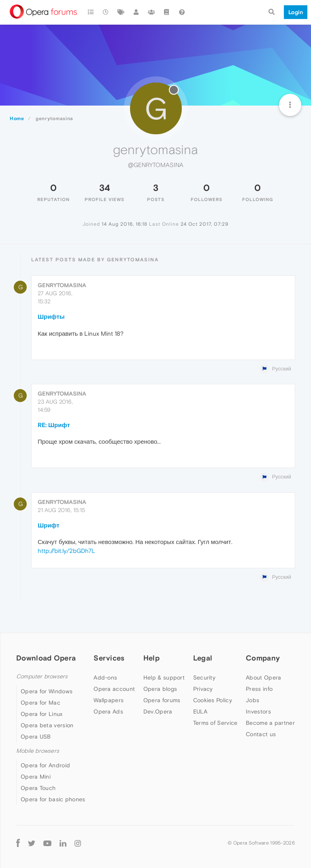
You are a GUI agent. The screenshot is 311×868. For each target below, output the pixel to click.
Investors (258, 711)
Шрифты (51, 317)
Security (204, 677)
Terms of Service (215, 723)
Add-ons (105, 677)
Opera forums (162, 700)
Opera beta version (47, 725)
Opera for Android (45, 765)
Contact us (261, 734)
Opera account (114, 689)
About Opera (263, 677)
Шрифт (49, 525)
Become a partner (270, 723)
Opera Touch (38, 788)
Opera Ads (108, 711)
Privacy (203, 689)
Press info (259, 689)
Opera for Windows (47, 691)
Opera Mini (36, 777)
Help (151, 658)
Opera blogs (160, 689)
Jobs (252, 700)
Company (263, 658)
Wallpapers (109, 700)
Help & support (164, 677)
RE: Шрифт (54, 425)
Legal (203, 658)
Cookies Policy (213, 700)
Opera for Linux (42, 714)
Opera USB (36, 737)
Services (109, 658)
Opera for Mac (40, 703)
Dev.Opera (158, 711)
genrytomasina (62, 285)
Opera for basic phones (53, 799)
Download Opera (46, 658)
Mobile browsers (38, 751)
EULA (200, 711)
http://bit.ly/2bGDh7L (66, 551)
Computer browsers (42, 676)
